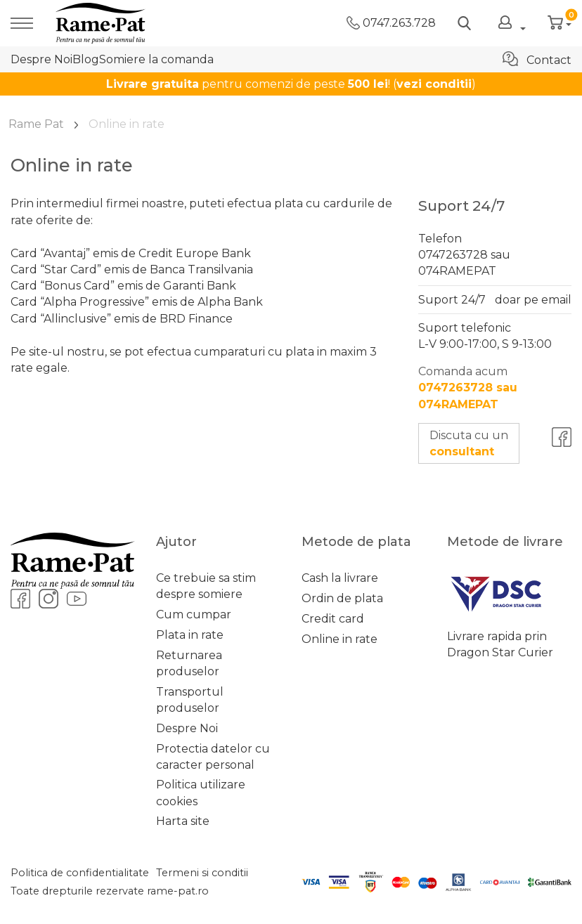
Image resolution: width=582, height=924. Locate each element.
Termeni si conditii (202, 873)
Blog (86, 59)
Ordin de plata (342, 598)
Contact (537, 59)
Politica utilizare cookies (201, 793)
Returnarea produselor (189, 663)
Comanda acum (468, 388)
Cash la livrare (340, 578)
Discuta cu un (469, 443)
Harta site (183, 821)
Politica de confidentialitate (80, 873)
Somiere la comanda (156, 59)
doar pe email (533, 300)
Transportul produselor (190, 700)
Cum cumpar (194, 614)
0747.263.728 (391, 23)
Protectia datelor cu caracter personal (213, 757)
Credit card (333, 619)
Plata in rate (190, 635)
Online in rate (339, 639)
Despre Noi (41, 59)
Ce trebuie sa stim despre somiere (206, 586)
